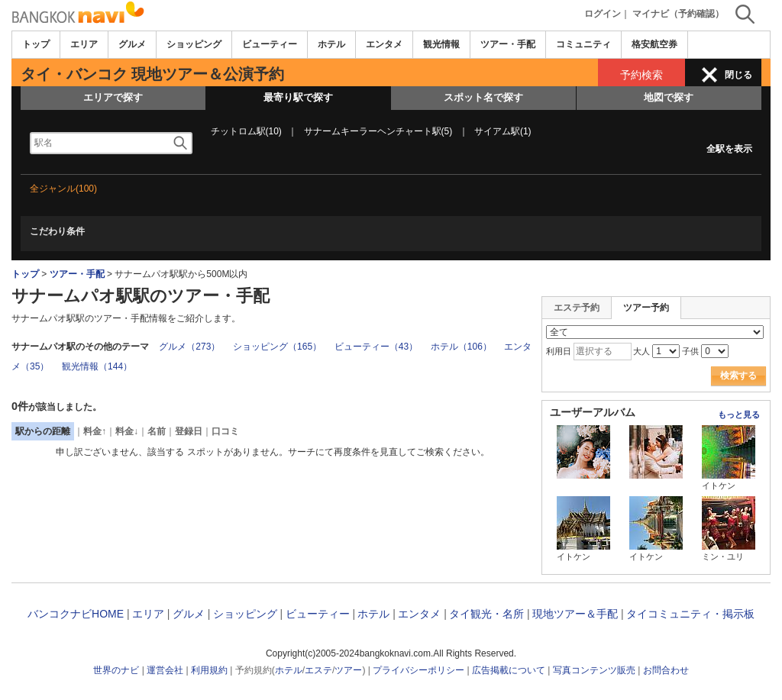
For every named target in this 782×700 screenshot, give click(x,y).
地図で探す (669, 97)
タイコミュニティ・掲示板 (690, 614)
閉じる (738, 75)
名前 (157, 431)
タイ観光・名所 (486, 614)
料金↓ (127, 431)
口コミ (225, 431)
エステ (318, 670)
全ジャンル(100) (63, 189)
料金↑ (95, 431)
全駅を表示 (729, 149)
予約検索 (641, 75)
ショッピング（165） (277, 347)
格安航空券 (654, 44)
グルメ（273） (189, 347)
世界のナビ (116, 670)
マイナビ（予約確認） (678, 14)
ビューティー (270, 44)
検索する (738, 376)
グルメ (132, 44)
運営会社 (165, 670)
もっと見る (739, 415)
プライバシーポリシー (418, 670)
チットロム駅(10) (246, 131)
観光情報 (441, 44)
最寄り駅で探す (298, 97)
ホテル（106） (461, 347)
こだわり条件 (57, 231)
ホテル (331, 44)
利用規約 (209, 670)
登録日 (189, 431)
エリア (84, 44)
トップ (36, 44)
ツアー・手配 (508, 44)
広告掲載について (509, 670)
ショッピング (194, 44)
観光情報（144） (97, 366)
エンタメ (384, 44)
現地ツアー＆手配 (575, 614)
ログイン (603, 14)
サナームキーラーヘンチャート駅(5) (378, 131)
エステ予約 (577, 308)
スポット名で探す (483, 97)
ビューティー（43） (376, 347)
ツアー (348, 670)
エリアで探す (113, 97)
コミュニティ (583, 44)
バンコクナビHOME (76, 614)
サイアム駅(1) (503, 131)
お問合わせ (666, 670)
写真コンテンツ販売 (594, 670)
